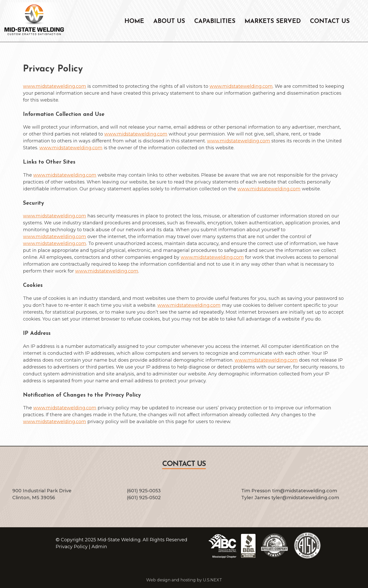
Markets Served (273, 21)
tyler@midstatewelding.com (305, 498)
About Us (169, 21)
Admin (99, 547)
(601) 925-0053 (144, 491)
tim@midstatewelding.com (305, 491)
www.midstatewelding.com (55, 86)
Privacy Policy (72, 547)
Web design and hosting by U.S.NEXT (184, 580)
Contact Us (330, 21)
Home (134, 21)
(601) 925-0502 (144, 498)
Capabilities (215, 21)
